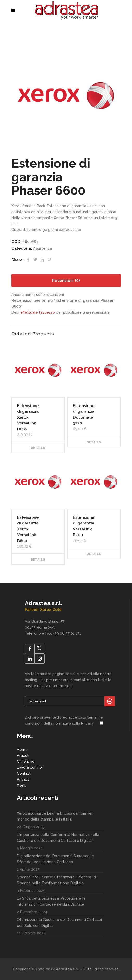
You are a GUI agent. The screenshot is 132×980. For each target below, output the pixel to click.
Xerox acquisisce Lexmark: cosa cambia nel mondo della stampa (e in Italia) (55, 816)
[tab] (66, 281)
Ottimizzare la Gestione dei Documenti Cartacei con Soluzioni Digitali (59, 923)
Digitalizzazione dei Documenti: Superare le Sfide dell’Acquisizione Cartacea (55, 859)
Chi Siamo (26, 761)
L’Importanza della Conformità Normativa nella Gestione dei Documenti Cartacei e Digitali (58, 838)
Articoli (23, 755)
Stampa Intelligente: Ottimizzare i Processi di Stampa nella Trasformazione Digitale (57, 880)
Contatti (24, 773)
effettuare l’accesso (38, 312)
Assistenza (42, 248)
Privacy (23, 779)
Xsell (21, 785)
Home (22, 750)
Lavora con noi (30, 767)
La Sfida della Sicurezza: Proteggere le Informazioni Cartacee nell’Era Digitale (51, 901)
